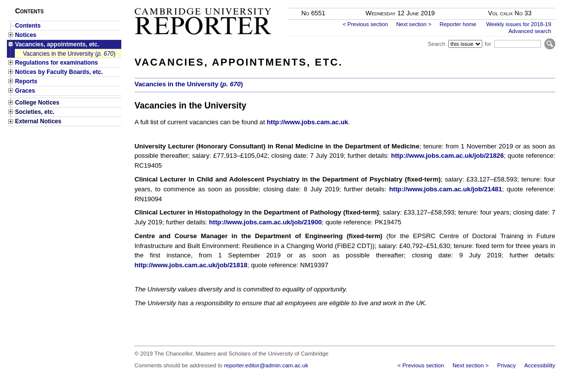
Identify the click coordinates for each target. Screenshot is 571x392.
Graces (25, 91)
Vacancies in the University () (69, 54)
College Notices (37, 103)
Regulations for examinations (56, 63)
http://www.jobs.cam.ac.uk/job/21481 (446, 189)
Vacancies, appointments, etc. (57, 44)
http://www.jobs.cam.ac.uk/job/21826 (447, 156)
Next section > (413, 24)
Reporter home (458, 24)
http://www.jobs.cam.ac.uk (307, 122)
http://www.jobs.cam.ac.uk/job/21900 (266, 222)
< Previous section (365, 24)
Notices (25, 35)
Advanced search (530, 31)
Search (436, 44)
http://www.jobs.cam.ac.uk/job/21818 (191, 265)
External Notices (38, 121)
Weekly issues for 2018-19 (519, 24)
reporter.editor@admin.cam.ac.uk (266, 365)
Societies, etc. (35, 112)
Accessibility (540, 365)
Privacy (506, 365)
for (488, 44)
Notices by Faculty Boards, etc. (59, 72)
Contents (28, 26)
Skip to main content (529, 3)
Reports (26, 81)
